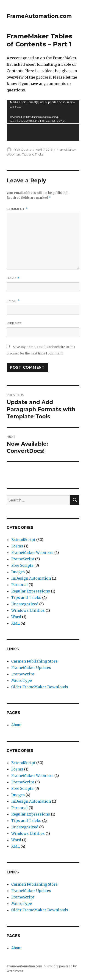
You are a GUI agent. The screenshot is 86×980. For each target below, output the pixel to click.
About (17, 725)
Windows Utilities (28, 610)
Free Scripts (22, 565)
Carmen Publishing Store (34, 661)
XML (15, 623)
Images (18, 572)
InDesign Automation (31, 578)
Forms (17, 546)
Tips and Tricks (33, 154)
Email (13, 301)
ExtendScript (23, 540)
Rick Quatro (23, 150)
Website (14, 323)
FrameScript (23, 559)
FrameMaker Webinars (32, 552)
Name (13, 278)
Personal (19, 585)
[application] (43, 120)
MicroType (22, 680)
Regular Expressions (31, 591)
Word (16, 617)
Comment (17, 209)
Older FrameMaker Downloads (40, 687)
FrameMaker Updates (31, 668)
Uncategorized (25, 604)
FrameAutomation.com (39, 16)
